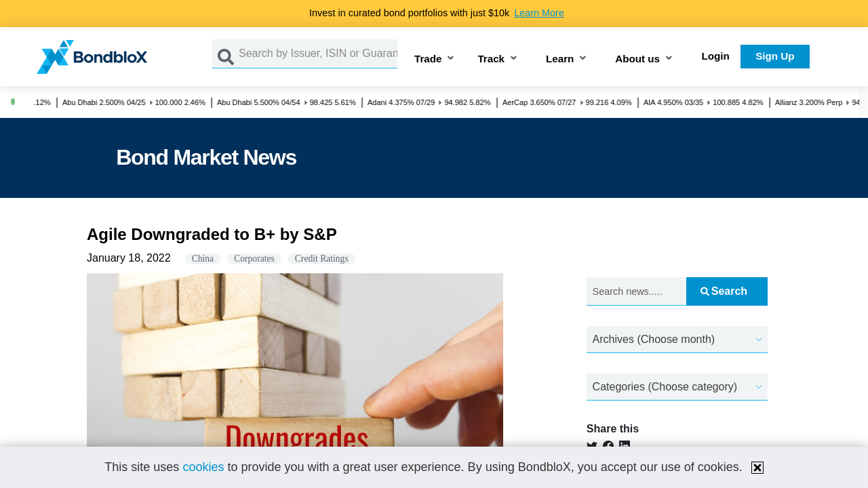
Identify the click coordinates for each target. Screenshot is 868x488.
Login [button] (716, 56)
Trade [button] (428, 59)
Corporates (254, 259)
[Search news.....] (637, 292)
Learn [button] (560, 59)
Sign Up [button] (775, 56)
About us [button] (637, 59)
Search (724, 291)
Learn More (539, 13)
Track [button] (491, 59)
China (203, 259)
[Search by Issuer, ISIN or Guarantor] (318, 54)
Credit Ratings (322, 259)
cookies (203, 467)
